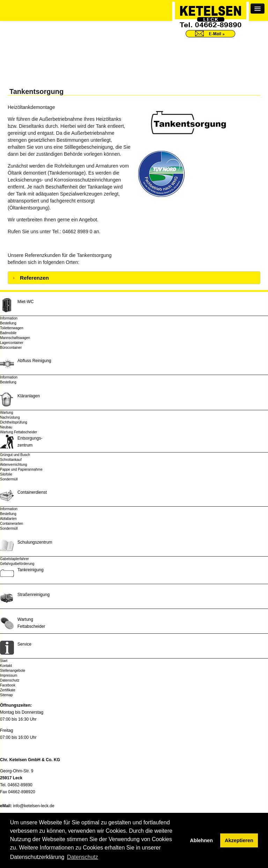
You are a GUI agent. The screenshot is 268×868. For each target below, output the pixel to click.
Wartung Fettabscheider (18, 432)
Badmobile (8, 333)
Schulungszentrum (35, 542)
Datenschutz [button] (83, 857)
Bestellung (8, 323)
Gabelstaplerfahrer (14, 559)
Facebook (8, 685)
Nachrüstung (10, 417)
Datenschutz (10, 680)
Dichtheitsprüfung (14, 422)
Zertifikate (8, 690)
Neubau (6, 427)
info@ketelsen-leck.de (33, 806)
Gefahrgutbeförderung (17, 564)
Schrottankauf (11, 460)
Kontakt (6, 666)
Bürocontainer (11, 348)
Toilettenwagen (12, 328)
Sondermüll (9, 479)
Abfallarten (8, 519)
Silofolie (6, 474)
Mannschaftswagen (15, 338)
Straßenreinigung (33, 595)
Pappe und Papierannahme (21, 469)
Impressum (9, 675)
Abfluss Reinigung (34, 361)
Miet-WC (26, 302)
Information (9, 318)
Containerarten (12, 524)
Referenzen (34, 278)
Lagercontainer (12, 343)
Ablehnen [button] (201, 840)
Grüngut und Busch (15, 455)
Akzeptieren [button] (239, 840)
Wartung (6, 413)
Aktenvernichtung (13, 465)
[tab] (134, 278)
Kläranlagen (29, 396)
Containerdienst (32, 492)
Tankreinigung (31, 570)
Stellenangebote (13, 671)
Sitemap (6, 695)
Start (4, 661)
